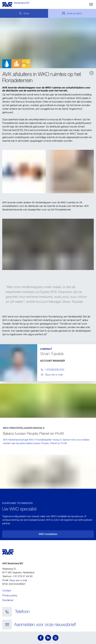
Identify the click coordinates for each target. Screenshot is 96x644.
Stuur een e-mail (18, 580)
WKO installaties (48, 534)
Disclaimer (8, 600)
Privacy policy (10, 595)
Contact (7, 591)
